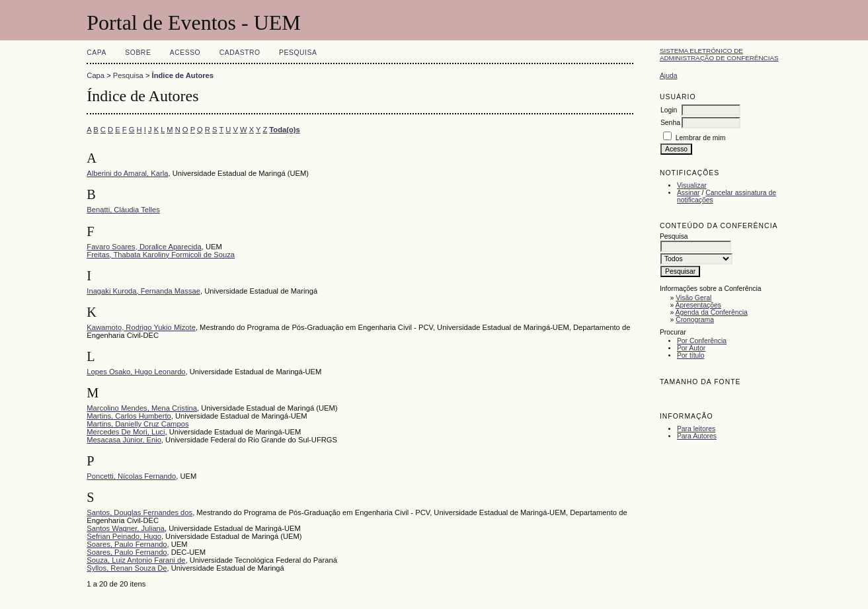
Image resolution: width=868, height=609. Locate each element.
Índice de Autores (183, 75)
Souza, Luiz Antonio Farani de (136, 560)
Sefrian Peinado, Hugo (124, 536)
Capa (97, 53)
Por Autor (691, 348)
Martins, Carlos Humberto (129, 416)
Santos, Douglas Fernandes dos (139, 512)
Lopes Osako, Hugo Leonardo (136, 372)
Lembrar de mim (701, 138)
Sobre (138, 53)
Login (669, 110)
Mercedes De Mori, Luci (126, 432)
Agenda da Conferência (712, 312)
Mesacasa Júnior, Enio (124, 440)
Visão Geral (693, 298)
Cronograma (695, 320)
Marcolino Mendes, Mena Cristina (142, 408)
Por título (691, 355)
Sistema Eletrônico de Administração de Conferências (719, 54)
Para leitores (696, 429)
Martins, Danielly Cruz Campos (138, 424)
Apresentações (698, 305)
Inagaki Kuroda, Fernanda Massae (143, 291)
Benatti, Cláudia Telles (123, 210)
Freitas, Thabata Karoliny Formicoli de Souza (161, 255)
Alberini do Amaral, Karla (127, 173)
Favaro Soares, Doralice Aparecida (144, 247)
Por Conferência (702, 341)
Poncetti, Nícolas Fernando (131, 476)
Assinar (689, 193)
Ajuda (669, 76)
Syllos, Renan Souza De (127, 568)
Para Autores (697, 436)
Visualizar (692, 185)
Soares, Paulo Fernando (127, 544)
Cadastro (240, 53)
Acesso (185, 53)
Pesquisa (298, 53)
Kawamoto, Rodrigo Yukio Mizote (141, 327)
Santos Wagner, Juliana (126, 528)
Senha (670, 123)
